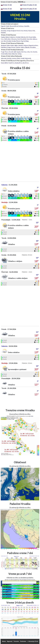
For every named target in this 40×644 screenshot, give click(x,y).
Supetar (19, 52)
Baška (34, 37)
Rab (31, 39)
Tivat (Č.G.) (12, 63)
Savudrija (4, 31)
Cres (2, 39)
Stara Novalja (7, 41)
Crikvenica (14, 39)
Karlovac (21, 26)
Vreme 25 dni (7, 9)
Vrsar (22, 31)
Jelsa (29, 52)
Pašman (26, 45)
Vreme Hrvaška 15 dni (29, 5)
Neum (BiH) (4, 63)
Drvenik (11, 52)
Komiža (35, 52)
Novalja (14, 41)
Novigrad (13, 31)
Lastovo (14, 58)
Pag (22, 41)
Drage (9, 47)
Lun (2, 41)
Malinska (23, 37)
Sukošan (21, 45)
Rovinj (26, 31)
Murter (18, 47)
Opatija (3, 37)
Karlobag (26, 41)
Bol (22, 52)
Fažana (30, 31)
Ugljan (16, 45)
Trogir (3, 52)
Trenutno (16, 641)
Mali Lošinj (7, 39)
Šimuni (18, 41)
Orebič (23, 58)
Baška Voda (8, 54)
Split (15, 52)
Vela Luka (4, 58)
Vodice (23, 47)
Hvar (25, 52)
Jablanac (35, 39)
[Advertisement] (20, 161)
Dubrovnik (28, 58)
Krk (27, 37)
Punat (30, 37)
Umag (8, 31)
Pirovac (13, 47)
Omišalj (18, 37)
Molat (12, 45)
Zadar (8, 45)
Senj (28, 39)
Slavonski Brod (14, 26)
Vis (31, 52)
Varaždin (27, 26)
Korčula (9, 58)
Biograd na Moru (33, 45)
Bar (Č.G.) (26, 63)
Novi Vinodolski (22, 39)
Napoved (10, 641)
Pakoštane (4, 47)
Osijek (7, 26)
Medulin (3, 33)
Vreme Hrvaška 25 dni (29, 9)
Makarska (14, 54)
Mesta (4, 641)
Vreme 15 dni (7, 5)
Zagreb (3, 26)
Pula (34, 31)
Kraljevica (12, 37)
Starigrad (4, 45)
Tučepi (19, 54)
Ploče (18, 58)
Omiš (3, 54)
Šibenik (27, 47)
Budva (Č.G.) (19, 63)
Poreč (18, 31)
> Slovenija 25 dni (33, 641)
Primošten (33, 47)
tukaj (32, 416)
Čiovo (7, 52)
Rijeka (7, 37)
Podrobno (23, 641)
